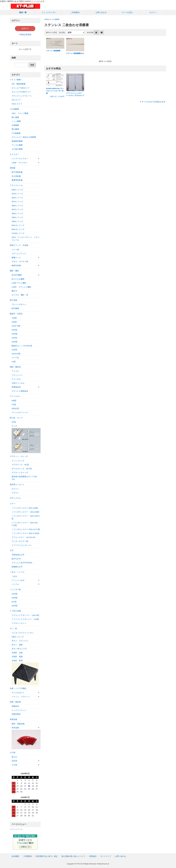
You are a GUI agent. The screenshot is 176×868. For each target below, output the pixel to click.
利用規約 (93, 856)
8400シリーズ (17, 190)
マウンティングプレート (22, 96)
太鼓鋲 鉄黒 (17, 661)
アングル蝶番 (17, 145)
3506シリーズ (17, 217)
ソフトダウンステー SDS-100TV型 (26, 517)
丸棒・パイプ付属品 (18, 688)
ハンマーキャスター (20, 159)
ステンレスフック (19, 253)
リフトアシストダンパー (22, 545)
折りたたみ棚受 (18, 279)
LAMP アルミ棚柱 (19, 283)
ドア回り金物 (15, 611)
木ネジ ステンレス (20, 641)
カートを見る (127, 12)
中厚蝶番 (15, 125)
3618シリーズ (17, 198)
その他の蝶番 (17, 149)
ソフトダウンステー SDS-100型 (25, 508)
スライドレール (16, 185)
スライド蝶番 (15, 80)
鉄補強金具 (16, 387)
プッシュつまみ (18, 580)
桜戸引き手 (16, 559)
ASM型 (15, 342)
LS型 (14, 362)
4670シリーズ (17, 209)
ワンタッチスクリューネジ (23, 633)
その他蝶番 (55, 19)
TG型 (14, 405)
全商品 (47, 19)
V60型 (14, 318)
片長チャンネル (18, 383)
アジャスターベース (20, 412)
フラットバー (17, 375)
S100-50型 (16, 354)
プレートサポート (19, 304)
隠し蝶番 (15, 117)
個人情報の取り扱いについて (73, 856)
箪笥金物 (15, 728)
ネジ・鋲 (13, 628)
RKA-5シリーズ (18, 225)
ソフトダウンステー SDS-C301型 (25, 533)
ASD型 (14, 350)
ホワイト (15, 489)
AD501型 (15, 408)
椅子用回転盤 (17, 172)
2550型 (15, 606)
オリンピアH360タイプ (21, 92)
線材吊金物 (16, 265)
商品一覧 (23, 12)
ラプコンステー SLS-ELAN (23, 537)
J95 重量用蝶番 (19, 84)
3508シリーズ (17, 221)
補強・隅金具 (15, 367)
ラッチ (14, 426)
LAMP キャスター (20, 163)
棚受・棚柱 (14, 271)
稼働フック (16, 258)
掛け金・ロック (16, 418)
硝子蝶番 (15, 308)
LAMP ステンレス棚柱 (21, 287)
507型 (14, 602)
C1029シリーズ (18, 233)
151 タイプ (16, 100)
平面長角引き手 (18, 555)
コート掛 (15, 250)
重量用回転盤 (17, 180)
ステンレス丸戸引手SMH (22, 563)
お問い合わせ (101, 12)
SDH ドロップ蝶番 (20, 113)
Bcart (107, 864)
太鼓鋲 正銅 (17, 653)
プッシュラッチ (18, 461)
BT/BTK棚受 (17, 275)
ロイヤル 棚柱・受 (20, 295)
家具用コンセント (17, 484)
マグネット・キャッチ (19, 456)
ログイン (153, 12)
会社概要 (15, 856)
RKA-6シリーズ (18, 229)
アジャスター (15, 396)
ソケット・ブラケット (21, 697)
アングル (15, 371)
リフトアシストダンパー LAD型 (25, 619)
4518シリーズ (17, 194)
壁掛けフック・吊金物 (19, 245)
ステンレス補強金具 (20, 391)
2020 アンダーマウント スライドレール (26, 239)
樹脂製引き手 (17, 567)
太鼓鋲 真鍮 (17, 656)
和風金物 (13, 719)
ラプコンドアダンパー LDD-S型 (25, 615)
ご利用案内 (75, 12)
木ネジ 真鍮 (17, 645)
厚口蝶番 (15, 129)
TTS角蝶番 (16, 133)
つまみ (14, 576)
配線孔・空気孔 (16, 314)
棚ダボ (14, 291)
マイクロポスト (18, 693)
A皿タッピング (18, 637)
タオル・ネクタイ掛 (20, 261)
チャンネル (16, 379)
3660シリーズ (17, 206)
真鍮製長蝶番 (17, 141)
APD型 (14, 330)
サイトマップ (106, 856)
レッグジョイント (19, 710)
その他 (13, 752)
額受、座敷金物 (18, 724)
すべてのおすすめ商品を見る (153, 102)
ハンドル (15, 584)
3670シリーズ (17, 202)
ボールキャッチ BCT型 (22, 469)
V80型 (14, 322)
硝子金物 (13, 300)
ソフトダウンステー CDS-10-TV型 (26, 529)
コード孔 (15, 358)
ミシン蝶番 (16, 121)
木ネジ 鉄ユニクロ (19, 649)
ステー (13, 504)
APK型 (14, 338)
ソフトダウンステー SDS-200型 (25, 512)
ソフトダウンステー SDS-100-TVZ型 (25, 524)
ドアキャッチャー (19, 623)
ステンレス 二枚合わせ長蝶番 (24, 137)
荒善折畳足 (16, 714)
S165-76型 (16, 326)
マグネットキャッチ (20, 472)
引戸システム (15, 498)
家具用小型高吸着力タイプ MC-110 (25, 478)
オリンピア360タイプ (20, 88)
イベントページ (16, 829)
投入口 (14, 757)
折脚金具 (15, 706)
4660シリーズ (17, 213)
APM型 (15, 334)
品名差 (14, 761)
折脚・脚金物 (15, 702)
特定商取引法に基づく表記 (47, 856)
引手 (12, 550)
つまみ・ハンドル (17, 572)
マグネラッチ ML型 (20, 465)
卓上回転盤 (16, 176)
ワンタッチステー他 (20, 541)
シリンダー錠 (15, 589)
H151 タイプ (17, 104)
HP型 (14, 422)
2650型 (15, 598)
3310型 (15, 594)
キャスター (14, 154)
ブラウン (15, 493)
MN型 (14, 401)
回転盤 (13, 168)
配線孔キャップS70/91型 (22, 346)
